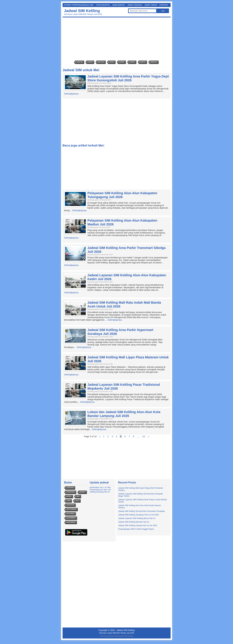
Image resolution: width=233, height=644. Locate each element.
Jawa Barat (119, 5)
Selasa (101, 62)
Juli (77, 501)
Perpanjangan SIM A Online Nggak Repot (136, 529)
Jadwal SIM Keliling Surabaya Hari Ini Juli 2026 (138, 515)
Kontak (164, 5)
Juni (69, 501)
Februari (71, 492)
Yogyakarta (103, 5)
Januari (70, 488)
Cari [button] (163, 11)
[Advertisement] (117, 39)
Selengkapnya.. (72, 94)
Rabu (112, 62)
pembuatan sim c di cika (100, 487)
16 (144, 436)
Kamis (122, 62)
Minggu (154, 62)
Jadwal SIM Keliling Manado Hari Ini (134, 522)
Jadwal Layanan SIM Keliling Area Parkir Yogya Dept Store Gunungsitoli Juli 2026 (128, 78)
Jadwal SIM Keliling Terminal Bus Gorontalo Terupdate (142, 511)
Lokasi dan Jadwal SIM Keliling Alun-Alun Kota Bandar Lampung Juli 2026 (124, 414)
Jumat (132, 62)
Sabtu (143, 62)
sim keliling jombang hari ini (100, 491)
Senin (90, 62)
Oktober (71, 514)
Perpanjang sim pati (98, 490)
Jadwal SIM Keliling (82, 11)
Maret (83, 492)
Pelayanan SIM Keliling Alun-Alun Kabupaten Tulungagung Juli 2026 (122, 195)
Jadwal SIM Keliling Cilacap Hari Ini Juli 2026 (138, 525)
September (72, 509)
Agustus (71, 505)
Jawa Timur (151, 5)
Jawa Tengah (135, 5)
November (71, 518)
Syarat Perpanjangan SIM (79, 5)
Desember (71, 522)
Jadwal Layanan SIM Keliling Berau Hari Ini (137, 518)
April (69, 496)
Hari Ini (80, 62)
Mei (78, 496)
